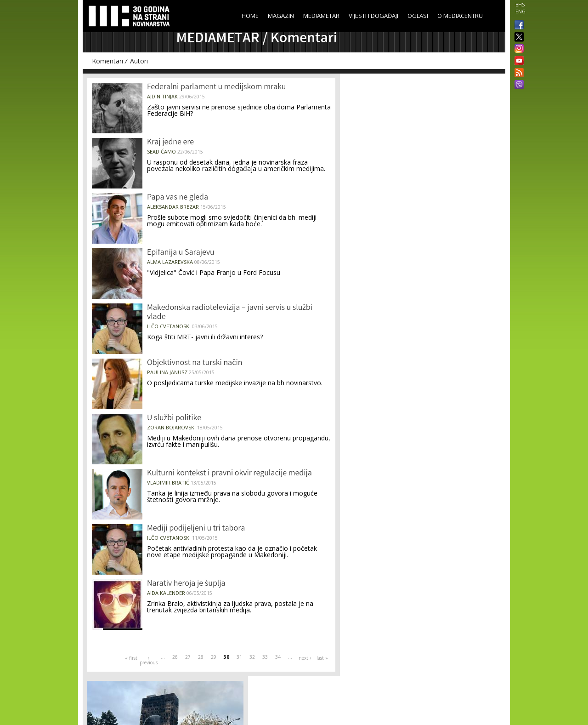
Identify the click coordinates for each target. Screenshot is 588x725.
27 (188, 657)
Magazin (281, 16)
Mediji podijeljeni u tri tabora (196, 529)
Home (250, 16)
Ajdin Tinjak (162, 96)
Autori (139, 61)
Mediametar (321, 16)
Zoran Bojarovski (171, 427)
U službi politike (174, 418)
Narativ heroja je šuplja (186, 584)
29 (214, 657)
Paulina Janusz (167, 372)
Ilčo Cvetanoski (169, 326)
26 (175, 657)
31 (239, 657)
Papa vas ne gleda (178, 198)
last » (322, 658)
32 (252, 657)
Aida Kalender (166, 593)
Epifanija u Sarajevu (181, 253)
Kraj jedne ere (170, 143)
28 (201, 657)
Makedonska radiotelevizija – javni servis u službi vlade (230, 313)
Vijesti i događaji (373, 16)
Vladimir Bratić (168, 482)
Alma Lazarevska (170, 262)
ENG (520, 11)
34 (278, 657)
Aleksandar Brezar (173, 207)
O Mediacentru (460, 16)
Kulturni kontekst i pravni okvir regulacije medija (229, 474)
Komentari (107, 61)
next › (305, 658)
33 (265, 657)
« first (131, 658)
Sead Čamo (161, 151)
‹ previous (148, 660)
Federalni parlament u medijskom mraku (217, 87)
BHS (520, 5)
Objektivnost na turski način (195, 363)
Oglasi (418, 16)
